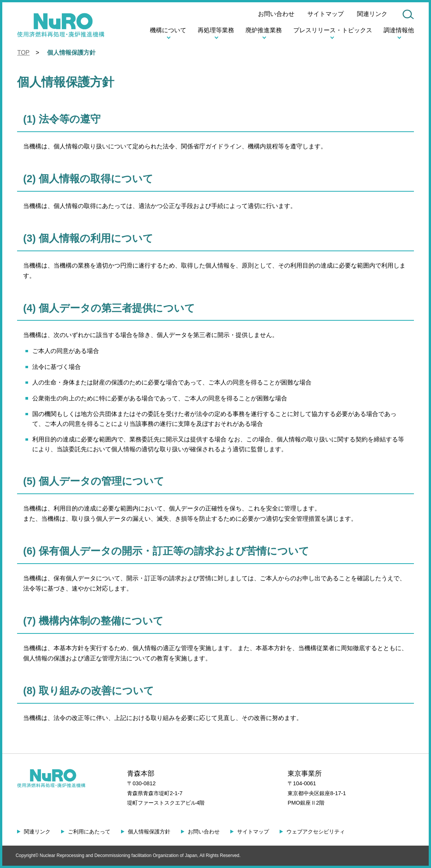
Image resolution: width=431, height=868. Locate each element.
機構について (168, 30)
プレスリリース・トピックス (333, 30)
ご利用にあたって (89, 832)
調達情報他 (399, 30)
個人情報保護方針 (148, 832)
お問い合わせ (277, 14)
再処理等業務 (216, 30)
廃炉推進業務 (264, 30)
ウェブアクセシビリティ (313, 832)
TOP (23, 52)
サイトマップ (326, 14)
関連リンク (372, 14)
